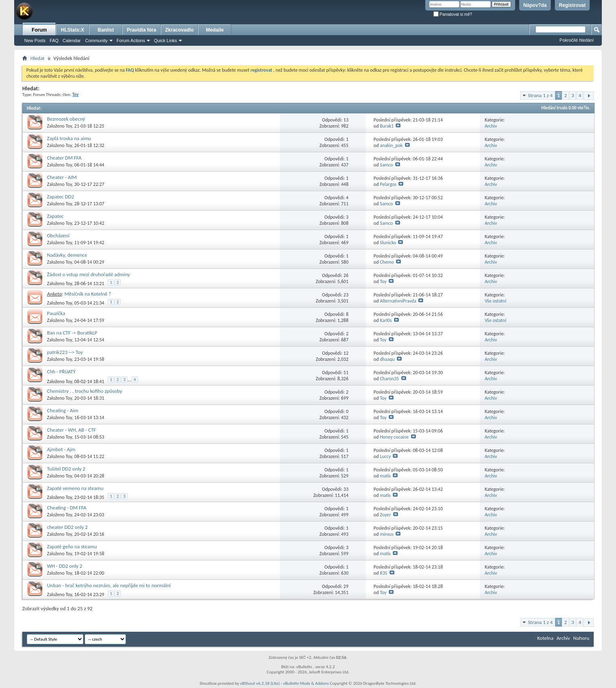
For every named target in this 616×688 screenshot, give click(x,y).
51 (346, 373)
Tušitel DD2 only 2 (66, 469)
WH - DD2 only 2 (65, 566)
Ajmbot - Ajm (61, 449)
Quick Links (165, 40)
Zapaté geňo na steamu (72, 546)
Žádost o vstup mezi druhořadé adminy (88, 274)
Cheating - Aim (63, 410)
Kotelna (545, 638)
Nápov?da (535, 5)
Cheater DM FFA (64, 158)
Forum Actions (131, 40)
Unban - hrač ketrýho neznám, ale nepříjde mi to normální (109, 585)
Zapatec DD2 (61, 197)
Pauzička (56, 313)
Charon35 (389, 379)
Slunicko (388, 243)
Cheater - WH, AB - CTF (71, 430)
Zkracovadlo (180, 30)
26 (346, 275)
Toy (69, 126)
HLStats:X (72, 30)
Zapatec (55, 216)
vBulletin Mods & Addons (306, 683)
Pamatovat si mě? (453, 14)
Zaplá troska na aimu (69, 138)
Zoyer (385, 515)
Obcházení (58, 235)
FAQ (54, 40)
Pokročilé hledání (577, 40)
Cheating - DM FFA (67, 508)
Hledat (37, 58)
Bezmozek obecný (66, 119)
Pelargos (388, 184)
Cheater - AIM (62, 177)
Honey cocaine (394, 437)
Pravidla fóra (142, 30)
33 (346, 489)
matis (385, 476)
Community (96, 40)
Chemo (387, 262)
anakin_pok (391, 145)
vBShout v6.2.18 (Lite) (260, 683)
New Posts (35, 40)
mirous (387, 534)
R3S (384, 573)
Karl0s (386, 320)
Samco (386, 165)
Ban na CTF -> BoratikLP (72, 333)
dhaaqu (387, 359)
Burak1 (387, 126)
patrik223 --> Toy (65, 352)
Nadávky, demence (67, 255)
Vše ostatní (496, 301)
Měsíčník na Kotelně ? (88, 294)
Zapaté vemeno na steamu (75, 488)
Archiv (491, 126)
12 (346, 353)
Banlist (106, 30)
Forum (39, 30)
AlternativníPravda (398, 301)
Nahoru (581, 638)
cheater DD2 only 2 (67, 527)
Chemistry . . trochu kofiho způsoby (85, 391)
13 (346, 120)
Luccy (385, 456)
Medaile (215, 30)
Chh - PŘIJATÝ (61, 372)
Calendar (72, 40)
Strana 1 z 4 (540, 95)
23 (346, 295)
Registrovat (572, 5)
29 (346, 586)
